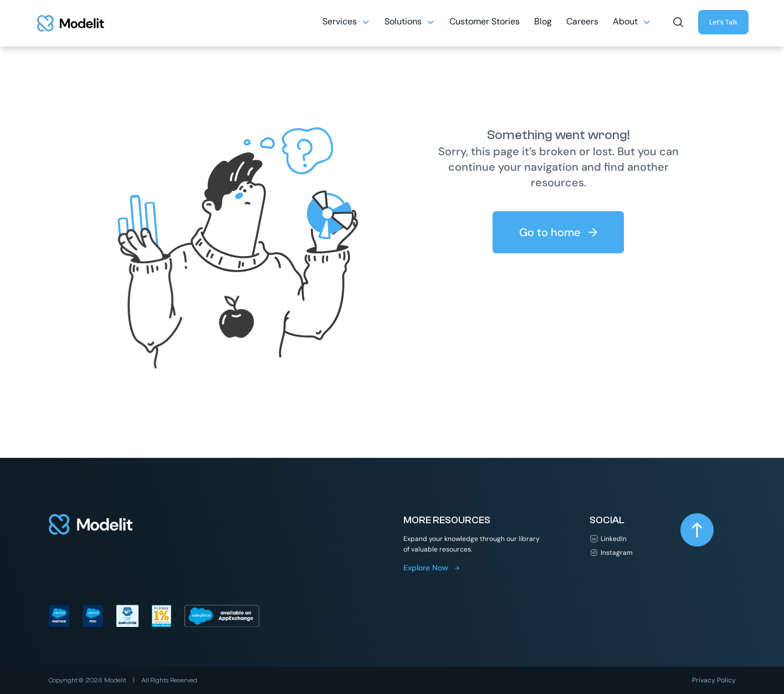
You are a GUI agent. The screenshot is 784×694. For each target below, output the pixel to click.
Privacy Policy (714, 680)
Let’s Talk (723, 22)
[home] (71, 23)
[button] (678, 21)
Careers (582, 21)
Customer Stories (485, 21)
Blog (543, 21)
